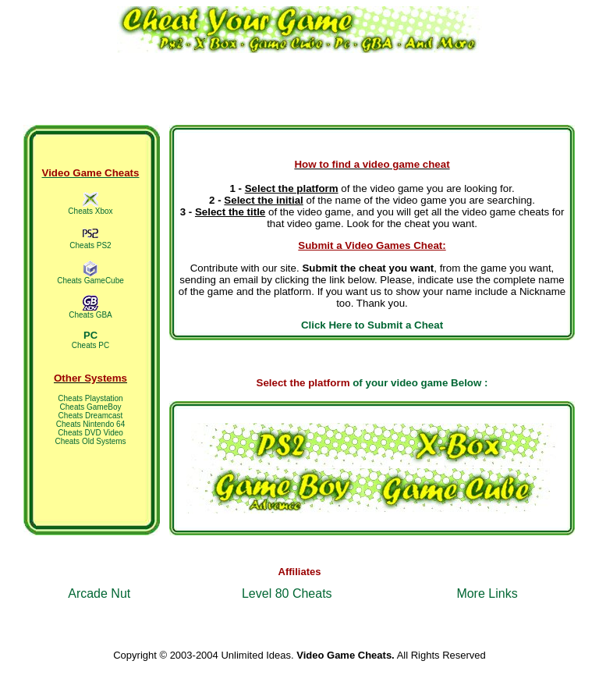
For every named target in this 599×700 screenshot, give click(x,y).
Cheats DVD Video (90, 433)
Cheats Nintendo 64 (90, 424)
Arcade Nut (99, 593)
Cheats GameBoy (91, 407)
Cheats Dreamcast (91, 416)
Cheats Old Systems (90, 441)
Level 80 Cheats (287, 593)
